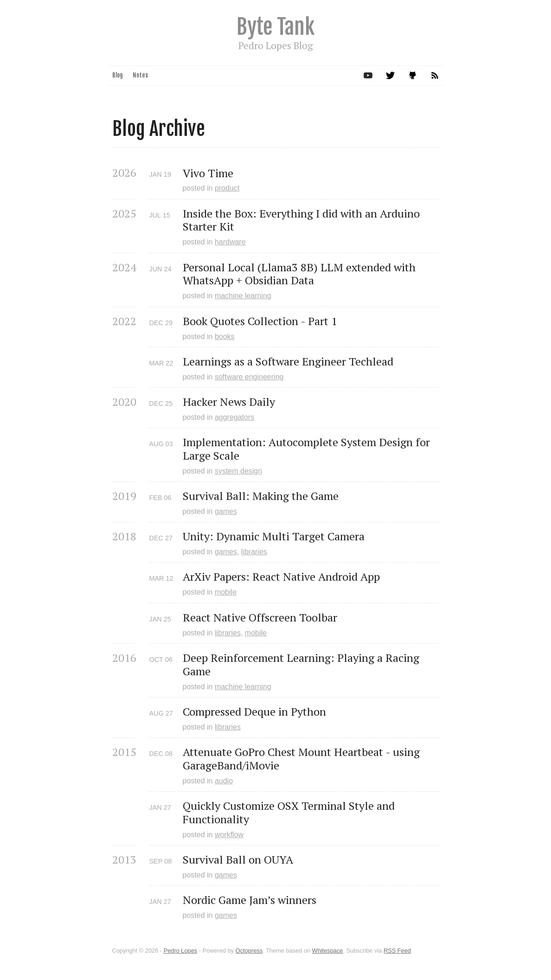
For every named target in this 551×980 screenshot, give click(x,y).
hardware (230, 242)
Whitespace (328, 951)
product (227, 188)
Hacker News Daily (229, 402)
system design (238, 471)
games (226, 511)
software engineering (249, 377)
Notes (140, 75)
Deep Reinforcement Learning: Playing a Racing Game (302, 665)
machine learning (243, 296)
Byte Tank (275, 27)
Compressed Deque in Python (254, 712)
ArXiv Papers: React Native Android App (281, 577)
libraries (254, 552)
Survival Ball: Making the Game (261, 496)
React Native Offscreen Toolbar (260, 618)
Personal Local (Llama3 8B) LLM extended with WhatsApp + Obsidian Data (301, 274)
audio (224, 781)
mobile (226, 592)
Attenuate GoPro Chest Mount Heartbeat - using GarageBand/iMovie (303, 759)
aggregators (234, 417)
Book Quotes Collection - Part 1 (260, 321)
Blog (118, 75)
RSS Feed (397, 951)
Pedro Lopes (181, 951)
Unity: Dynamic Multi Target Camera (274, 536)
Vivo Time (208, 173)
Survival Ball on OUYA (238, 860)
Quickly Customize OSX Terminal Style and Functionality (290, 813)
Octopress (249, 951)
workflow (229, 835)
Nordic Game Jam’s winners (250, 900)
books (225, 336)
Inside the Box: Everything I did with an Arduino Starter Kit (303, 220)
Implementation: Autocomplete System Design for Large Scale (308, 449)
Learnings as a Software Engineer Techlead (288, 362)
